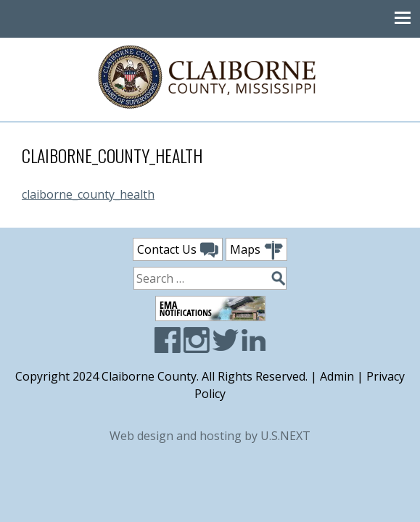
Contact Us (178, 250)
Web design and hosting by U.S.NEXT (210, 436)
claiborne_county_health (88, 194)
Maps (256, 250)
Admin (337, 376)
